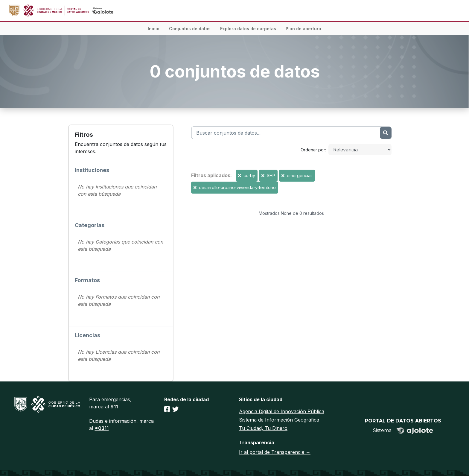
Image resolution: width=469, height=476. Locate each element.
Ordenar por (313, 150)
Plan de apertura (303, 29)
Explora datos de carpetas (248, 29)
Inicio (154, 29)
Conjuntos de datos (190, 29)
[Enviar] (386, 133)
